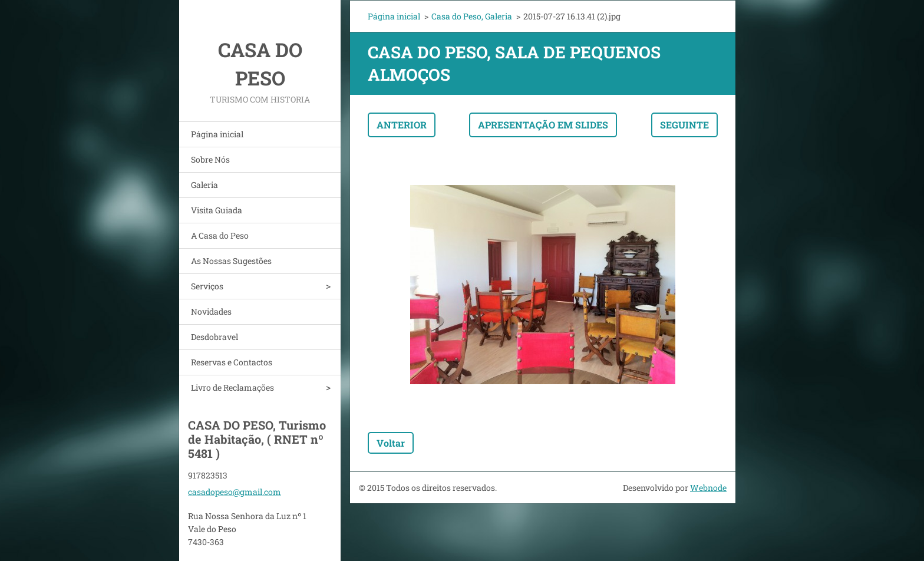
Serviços (207, 286)
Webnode (708, 488)
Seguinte (684, 125)
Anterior (402, 125)
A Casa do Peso (220, 235)
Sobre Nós (210, 159)
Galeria (204, 185)
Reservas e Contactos (232, 362)
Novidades (211, 311)
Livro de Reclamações (232, 387)
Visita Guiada (217, 210)
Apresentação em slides (543, 125)
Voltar (391, 443)
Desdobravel (214, 337)
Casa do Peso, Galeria (472, 16)
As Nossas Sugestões (231, 261)
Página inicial (217, 134)
